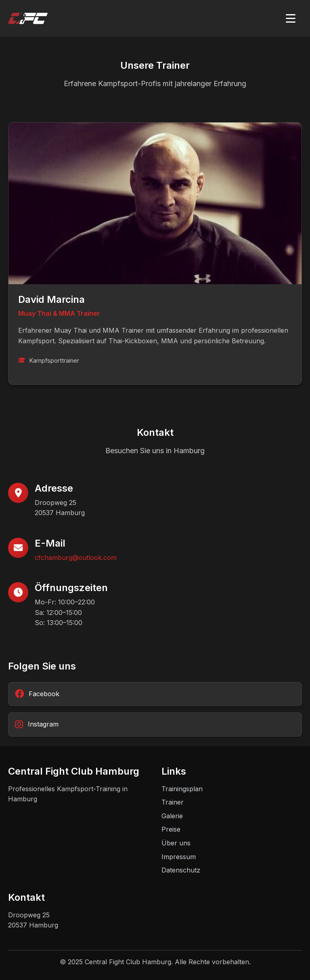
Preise (171, 829)
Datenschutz (181, 870)
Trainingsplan (182, 789)
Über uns (176, 843)
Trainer (173, 802)
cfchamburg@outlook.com (76, 558)
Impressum (179, 857)
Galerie (172, 816)
